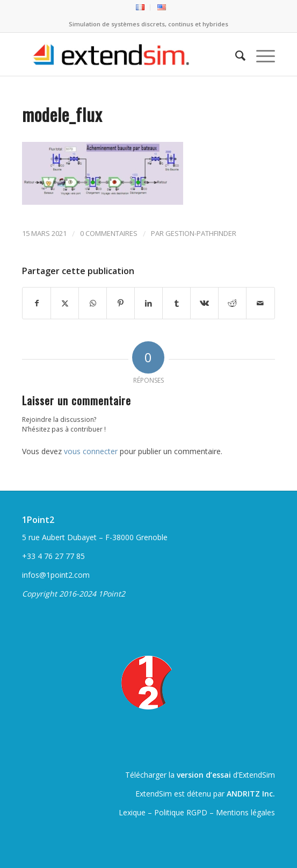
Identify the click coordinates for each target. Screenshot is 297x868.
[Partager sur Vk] (204, 303)
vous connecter (91, 451)
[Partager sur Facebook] (37, 303)
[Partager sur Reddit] (232, 303)
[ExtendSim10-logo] (123, 54)
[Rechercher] (235, 54)
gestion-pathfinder (201, 233)
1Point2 (38, 520)
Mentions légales (245, 812)
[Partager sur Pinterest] (121, 303)
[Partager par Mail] (260, 303)
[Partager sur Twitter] (65, 303)
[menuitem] (140, 8)
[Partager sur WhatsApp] (93, 303)
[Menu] (260, 54)
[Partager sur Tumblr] (176, 303)
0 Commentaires (109, 233)
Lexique (132, 812)
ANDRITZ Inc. (251, 794)
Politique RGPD (181, 812)
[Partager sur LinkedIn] (148, 303)
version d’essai (204, 775)
